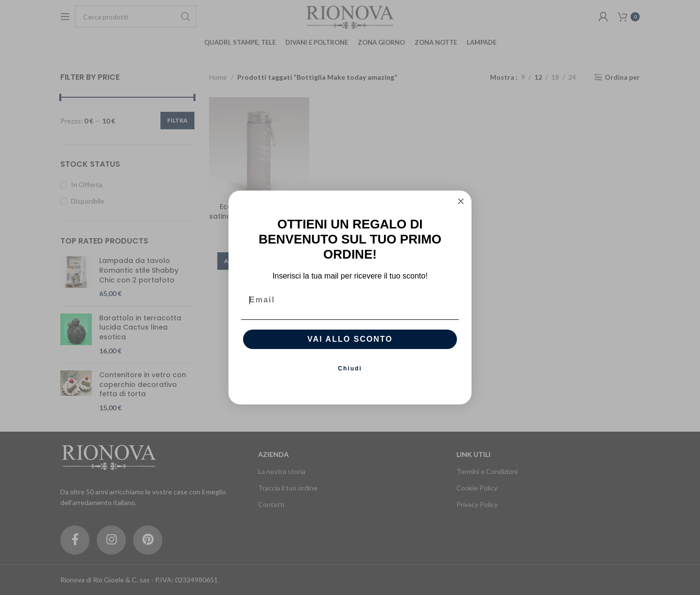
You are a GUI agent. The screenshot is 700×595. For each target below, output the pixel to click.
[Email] (350, 307)
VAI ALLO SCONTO (350, 346)
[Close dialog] (461, 209)
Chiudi (350, 376)
